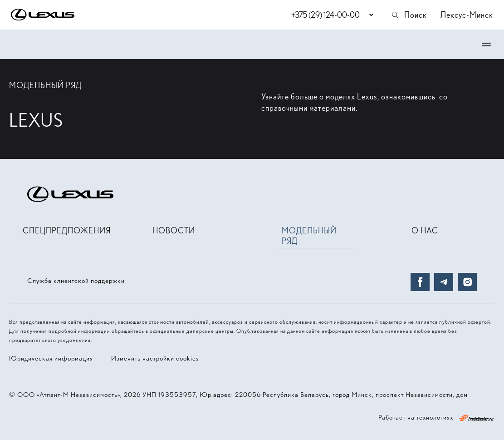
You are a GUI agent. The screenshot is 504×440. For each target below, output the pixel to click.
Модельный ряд (309, 236)
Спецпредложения (67, 230)
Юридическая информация (51, 358)
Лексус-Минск (467, 15)
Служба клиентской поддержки (76, 281)
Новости (174, 230)
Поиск (409, 15)
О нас (425, 230)
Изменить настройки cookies (155, 358)
